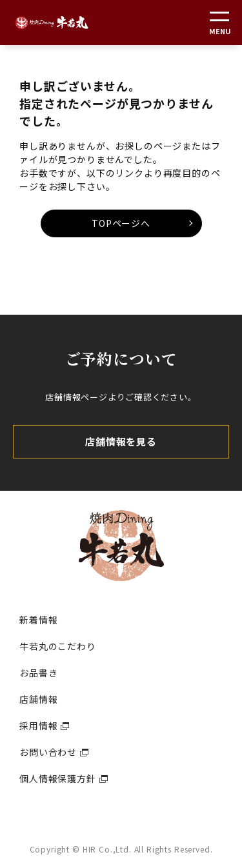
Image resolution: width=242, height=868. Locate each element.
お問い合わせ (48, 752)
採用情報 (38, 725)
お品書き (38, 673)
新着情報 (38, 620)
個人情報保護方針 (58, 778)
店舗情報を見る (121, 441)
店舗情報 (38, 699)
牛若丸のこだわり (58, 646)
